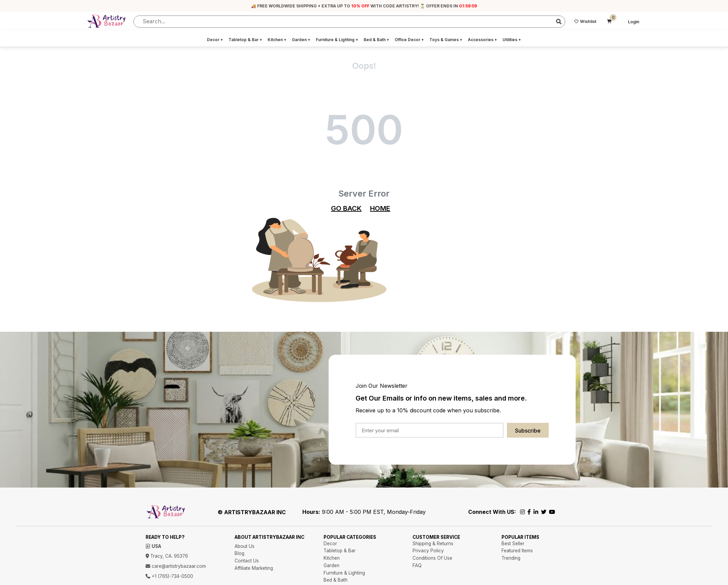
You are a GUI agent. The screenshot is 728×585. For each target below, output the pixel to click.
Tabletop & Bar (245, 40)
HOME (380, 208)
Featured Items (517, 551)
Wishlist (585, 21)
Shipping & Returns (433, 544)
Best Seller (513, 544)
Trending (511, 558)
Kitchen (277, 40)
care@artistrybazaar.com (176, 566)
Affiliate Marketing (254, 568)
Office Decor (409, 40)
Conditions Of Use (432, 558)
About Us (245, 546)
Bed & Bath (376, 40)
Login (634, 22)
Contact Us (247, 561)
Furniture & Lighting (337, 40)
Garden (301, 40)
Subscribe (528, 431)
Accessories (482, 40)
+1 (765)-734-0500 (169, 576)
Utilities (512, 40)
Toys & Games (446, 40)
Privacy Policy (428, 551)
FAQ (417, 565)
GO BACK (346, 208)
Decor (215, 40)
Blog (239, 553)
